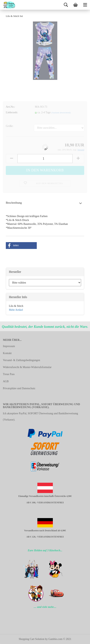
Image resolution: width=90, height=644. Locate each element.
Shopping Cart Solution (32, 639)
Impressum (9, 346)
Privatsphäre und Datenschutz (19, 388)
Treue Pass (9, 374)
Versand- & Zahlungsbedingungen (21, 360)
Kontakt (7, 353)
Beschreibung (14, 203)
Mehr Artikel (16, 310)
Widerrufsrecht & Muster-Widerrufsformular (27, 367)
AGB (6, 381)
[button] (21, 246)
